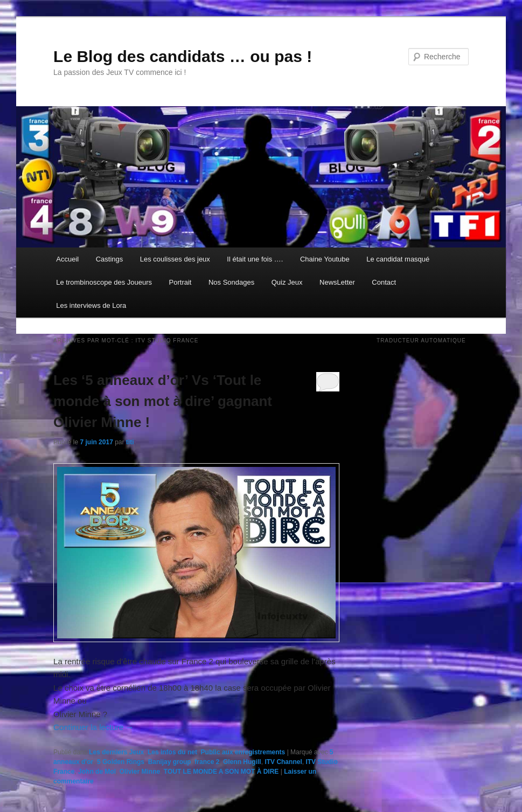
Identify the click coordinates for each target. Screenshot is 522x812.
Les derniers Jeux (116, 752)
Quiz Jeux (287, 282)
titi (130, 442)
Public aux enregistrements (243, 752)
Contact (384, 282)
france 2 (207, 762)
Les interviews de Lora (91, 305)
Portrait (180, 282)
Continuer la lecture (93, 727)
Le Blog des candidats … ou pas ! (183, 56)
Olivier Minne (140, 772)
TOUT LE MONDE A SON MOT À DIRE (221, 772)
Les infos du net (172, 752)
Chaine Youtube (325, 259)
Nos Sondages (231, 282)
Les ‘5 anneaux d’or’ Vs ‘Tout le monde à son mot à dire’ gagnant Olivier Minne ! (163, 401)
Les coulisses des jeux (175, 259)
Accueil (67, 259)
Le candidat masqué (398, 259)
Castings (110, 259)
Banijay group (170, 762)
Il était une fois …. (255, 259)
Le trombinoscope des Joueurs (104, 282)
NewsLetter (337, 282)
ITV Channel (283, 762)
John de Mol (97, 772)
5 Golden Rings (121, 762)
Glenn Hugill (242, 762)
